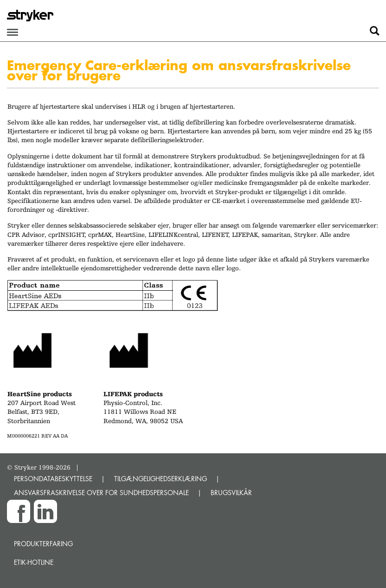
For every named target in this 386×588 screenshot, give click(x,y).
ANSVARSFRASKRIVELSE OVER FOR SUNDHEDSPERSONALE (101, 493)
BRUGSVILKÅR (231, 493)
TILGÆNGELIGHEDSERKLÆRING (161, 479)
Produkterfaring (43, 544)
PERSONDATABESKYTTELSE (53, 479)
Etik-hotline (34, 562)
